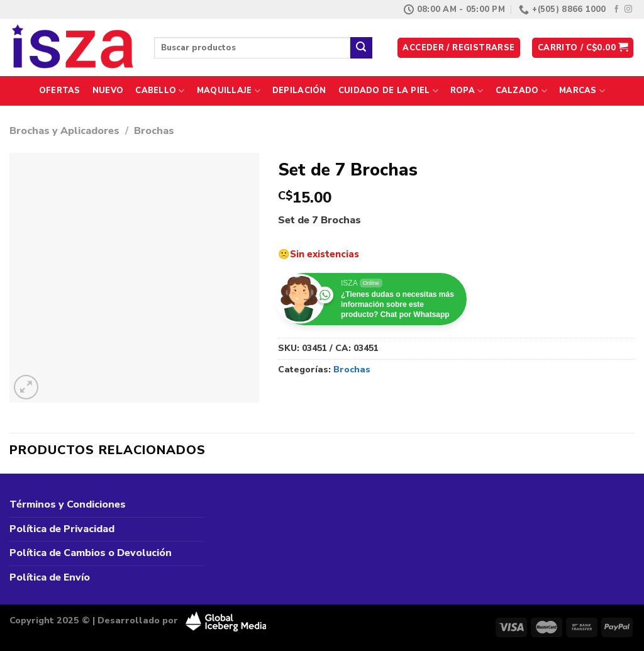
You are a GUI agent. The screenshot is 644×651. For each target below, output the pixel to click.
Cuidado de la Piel (388, 91)
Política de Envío (50, 577)
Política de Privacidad (62, 529)
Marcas (582, 91)
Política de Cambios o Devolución (91, 553)
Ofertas (60, 91)
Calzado (521, 91)
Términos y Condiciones (68, 504)
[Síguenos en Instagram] (628, 9)
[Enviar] (361, 48)
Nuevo (108, 91)
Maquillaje (229, 91)
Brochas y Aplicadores (64, 131)
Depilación (299, 91)
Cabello (160, 91)
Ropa (467, 91)
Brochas (154, 131)
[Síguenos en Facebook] (616, 9)
